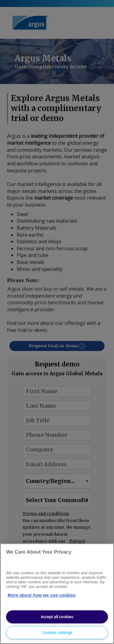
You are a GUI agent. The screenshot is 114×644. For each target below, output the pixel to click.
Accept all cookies (57, 617)
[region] (57, 594)
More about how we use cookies (42, 595)
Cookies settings (57, 632)
